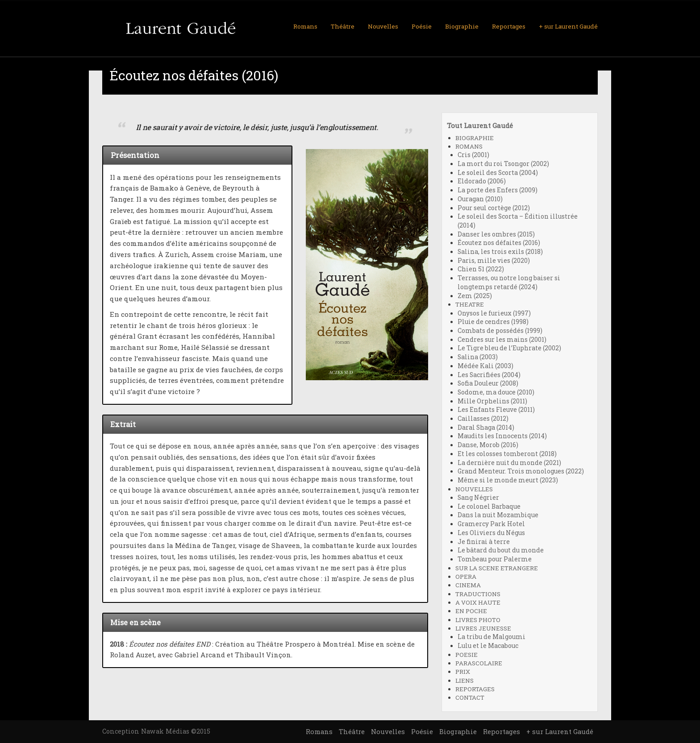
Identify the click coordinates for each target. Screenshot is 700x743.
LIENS (465, 681)
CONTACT (470, 697)
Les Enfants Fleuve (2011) (496, 410)
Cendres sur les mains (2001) (502, 340)
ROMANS (469, 146)
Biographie (462, 26)
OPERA (466, 577)
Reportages (509, 26)
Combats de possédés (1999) (500, 331)
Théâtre (343, 26)
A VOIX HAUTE (478, 602)
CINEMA (468, 585)
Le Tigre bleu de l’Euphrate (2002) (509, 348)
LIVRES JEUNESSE (483, 628)
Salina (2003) (478, 357)
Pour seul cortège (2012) (494, 208)
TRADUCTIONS (478, 594)
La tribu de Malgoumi (492, 637)
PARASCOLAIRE (479, 663)
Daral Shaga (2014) (486, 428)
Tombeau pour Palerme (495, 559)
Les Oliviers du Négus (491, 533)
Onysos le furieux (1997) (494, 313)
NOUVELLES (474, 489)
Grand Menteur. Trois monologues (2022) (521, 471)
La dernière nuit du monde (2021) (509, 463)
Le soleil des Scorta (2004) (498, 173)
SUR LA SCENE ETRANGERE (497, 568)
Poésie (422, 26)
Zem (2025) (475, 296)
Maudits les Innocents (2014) (502, 436)
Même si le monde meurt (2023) (508, 480)
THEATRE (470, 304)
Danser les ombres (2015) (496, 234)
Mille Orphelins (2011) (492, 401)
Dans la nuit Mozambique (498, 515)
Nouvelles (383, 26)
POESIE (467, 655)
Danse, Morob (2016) (488, 445)
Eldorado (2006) (482, 181)
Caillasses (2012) (483, 419)
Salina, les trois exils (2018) (500, 252)
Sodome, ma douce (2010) (496, 392)
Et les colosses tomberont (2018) (507, 454)
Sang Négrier (478, 498)
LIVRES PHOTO (478, 620)
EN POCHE (471, 611)
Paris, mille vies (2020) (494, 261)
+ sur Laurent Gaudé (568, 26)
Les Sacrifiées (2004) (489, 375)
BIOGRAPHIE (475, 138)
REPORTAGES (475, 689)
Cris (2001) (473, 155)
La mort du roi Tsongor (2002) (503, 164)
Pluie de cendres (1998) (493, 322)
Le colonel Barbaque (489, 506)
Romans (305, 26)
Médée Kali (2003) (485, 366)
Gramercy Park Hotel (491, 524)
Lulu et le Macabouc (488, 646)
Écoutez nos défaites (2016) (499, 243)
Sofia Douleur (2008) (488, 383)
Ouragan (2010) (480, 199)
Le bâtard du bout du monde (501, 550)
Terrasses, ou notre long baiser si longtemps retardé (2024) (509, 282)
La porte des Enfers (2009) (498, 190)
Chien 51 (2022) (481, 269)
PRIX (463, 672)
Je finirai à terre (484, 542)
